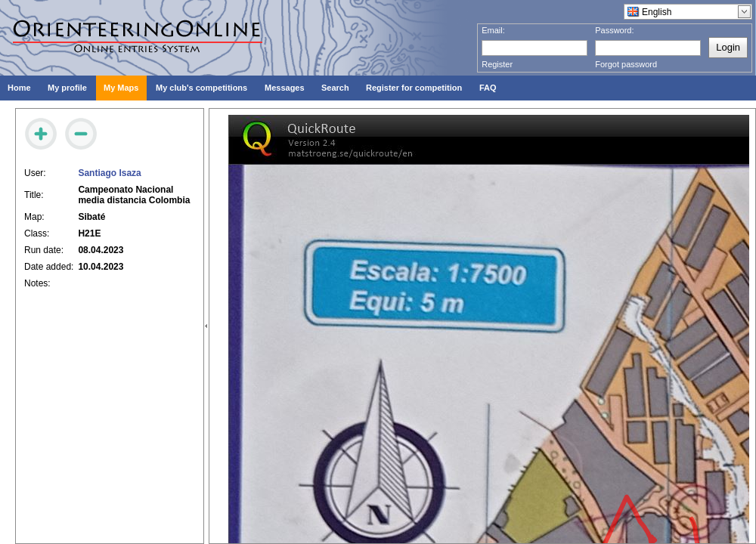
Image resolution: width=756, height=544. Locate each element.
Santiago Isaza (109, 173)
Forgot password (626, 64)
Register (497, 64)
